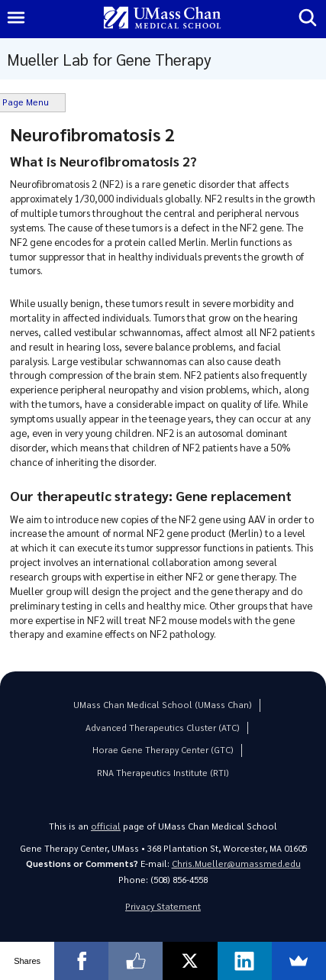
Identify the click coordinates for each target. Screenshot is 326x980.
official (106, 826)
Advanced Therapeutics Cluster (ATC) (163, 728)
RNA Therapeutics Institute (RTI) (163, 773)
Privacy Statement (163, 906)
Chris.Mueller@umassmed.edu (236, 864)
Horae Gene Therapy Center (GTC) (163, 750)
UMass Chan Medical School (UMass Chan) (163, 705)
